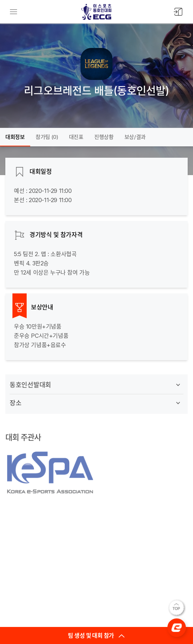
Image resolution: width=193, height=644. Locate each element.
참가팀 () (47, 137)
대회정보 (15, 137)
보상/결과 (135, 137)
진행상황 (104, 137)
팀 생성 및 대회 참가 (96, 635)
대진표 (76, 137)
